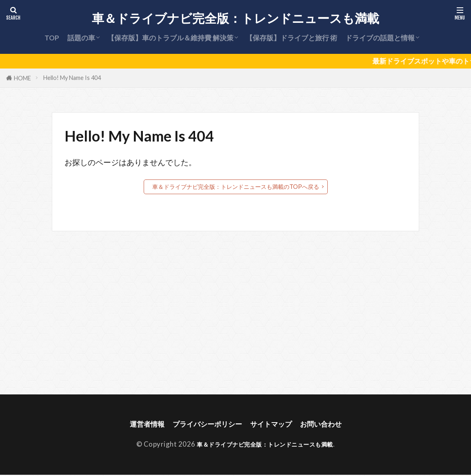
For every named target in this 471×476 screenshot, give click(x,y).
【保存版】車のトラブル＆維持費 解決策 (170, 38)
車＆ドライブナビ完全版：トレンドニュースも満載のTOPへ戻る (236, 187)
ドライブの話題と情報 (380, 38)
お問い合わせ (329, 424)
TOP (52, 38)
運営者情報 (138, 424)
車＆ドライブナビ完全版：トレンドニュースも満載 (235, 18)
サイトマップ (275, 424)
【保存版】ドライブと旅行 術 (291, 38)
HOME (22, 78)
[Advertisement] (235, 313)
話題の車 (81, 38)
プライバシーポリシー (204, 424)
